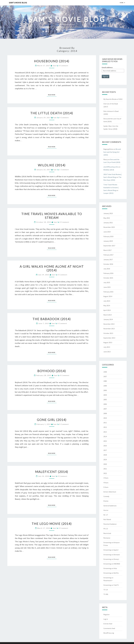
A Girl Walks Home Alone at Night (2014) (52, 268)
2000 (105, 390)
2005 (105, 400)
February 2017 (108, 255)
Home (122, 3)
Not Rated (107, 519)
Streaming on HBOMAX (112, 564)
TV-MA (106, 594)
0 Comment (63, 66)
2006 (105, 404)
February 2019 (108, 236)
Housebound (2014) (52, 61)
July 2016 (107, 269)
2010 (105, 418)
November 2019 (109, 227)
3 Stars (106, 478)
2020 (105, 464)
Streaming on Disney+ (111, 559)
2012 (105, 427)
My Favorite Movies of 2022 (113, 99)
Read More (52, 95)
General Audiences (110, 506)
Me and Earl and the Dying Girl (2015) (112, 152)
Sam (54, 66)
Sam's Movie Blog (18, 3)
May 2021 (107, 218)
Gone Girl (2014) (52, 420)
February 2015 (108, 292)
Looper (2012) (108, 193)
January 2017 (108, 259)
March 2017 (107, 250)
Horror (106, 510)
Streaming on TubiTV (111, 585)
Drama (106, 501)
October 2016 (108, 264)
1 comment (64, 170)
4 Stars (106, 483)
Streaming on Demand (111, 555)
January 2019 (108, 241)
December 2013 (109, 324)
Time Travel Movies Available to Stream (52, 216)
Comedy (106, 496)
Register (107, 614)
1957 (105, 376)
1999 (105, 386)
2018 (105, 455)
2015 (105, 441)
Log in (106, 619)
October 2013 (108, 333)
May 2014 (107, 306)
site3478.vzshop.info (111, 167)
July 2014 (107, 301)
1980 (105, 381)
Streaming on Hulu (110, 568)
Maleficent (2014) (52, 472)
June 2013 (107, 352)
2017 (105, 450)
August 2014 (108, 296)
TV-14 (106, 590)
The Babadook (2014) (52, 319)
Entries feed (108, 624)
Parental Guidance (110, 524)
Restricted (107, 533)
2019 (105, 460)
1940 (105, 372)
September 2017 (109, 246)
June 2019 (107, 232)
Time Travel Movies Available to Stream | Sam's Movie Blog (111, 187)
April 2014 (107, 310)
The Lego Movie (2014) (52, 524)
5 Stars (106, 487)
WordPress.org (109, 633)
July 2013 (107, 347)
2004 (105, 395)
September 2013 (109, 338)
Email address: (107, 67)
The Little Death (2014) (52, 113)
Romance (107, 538)
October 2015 (108, 278)
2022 (105, 473)
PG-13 (106, 529)
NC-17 (106, 515)
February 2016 (108, 273)
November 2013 (109, 329)
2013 (105, 432)
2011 (105, 423)
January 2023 (108, 213)
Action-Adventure (110, 492)
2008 (105, 413)
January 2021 (108, 223)
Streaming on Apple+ (111, 550)
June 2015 (107, 287)
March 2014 (107, 315)
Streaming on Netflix (111, 573)
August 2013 (108, 342)
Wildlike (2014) (52, 165)
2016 (105, 446)
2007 (105, 409)
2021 (105, 469)
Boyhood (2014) (52, 371)
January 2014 (108, 319)
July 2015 (107, 282)
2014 (105, 436)
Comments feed (109, 628)
